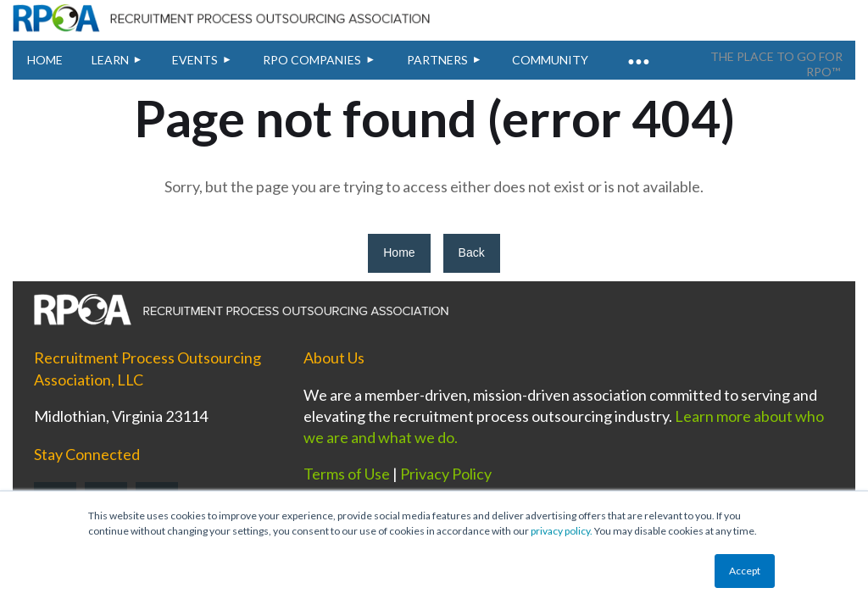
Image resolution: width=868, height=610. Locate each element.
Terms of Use (347, 474)
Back (472, 252)
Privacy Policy (446, 474)
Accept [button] (745, 571)
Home (399, 252)
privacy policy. (562, 531)
